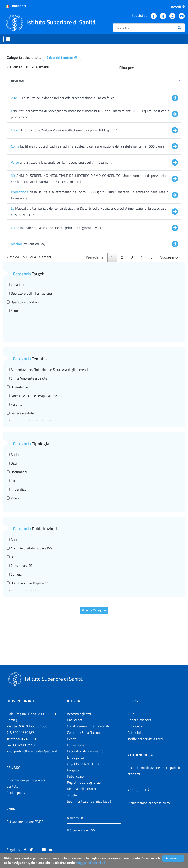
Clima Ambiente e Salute (27, 378)
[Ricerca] (144, 28)
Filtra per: (150, 68)
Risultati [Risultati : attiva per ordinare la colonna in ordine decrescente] (17, 81)
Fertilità (14, 404)
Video (13, 498)
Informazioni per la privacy (26, 780)
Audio (13, 455)
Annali (13, 539)
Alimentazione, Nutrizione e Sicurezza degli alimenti (47, 370)
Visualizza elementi (28, 67)
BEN (12, 557)
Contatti (13, 786)
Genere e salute (20, 413)
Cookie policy (16, 793)
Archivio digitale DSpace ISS (29, 548)
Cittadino (15, 285)
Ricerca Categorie (94, 610)
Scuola (13, 311)
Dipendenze (17, 387)
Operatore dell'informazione (29, 293)
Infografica (16, 489)
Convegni (15, 574)
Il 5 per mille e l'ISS (81, 830)
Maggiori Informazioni (90, 863)
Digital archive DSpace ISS (28, 583)
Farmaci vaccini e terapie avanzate (34, 396)
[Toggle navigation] (8, 39)
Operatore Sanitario (23, 302)
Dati (12, 463)
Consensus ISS (19, 566)
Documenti (17, 472)
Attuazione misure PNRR (25, 822)
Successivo (169, 257)
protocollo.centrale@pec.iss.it (36, 751)
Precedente (95, 257)
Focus (13, 481)
